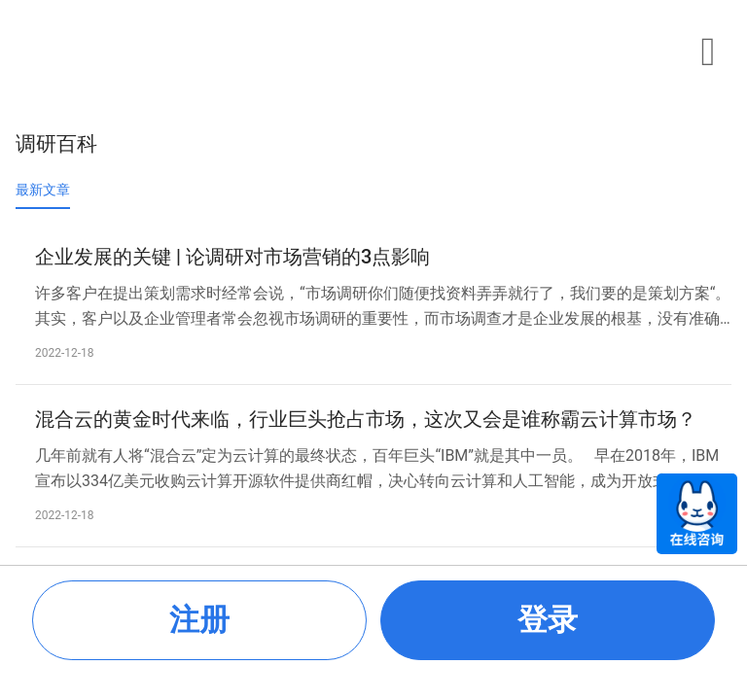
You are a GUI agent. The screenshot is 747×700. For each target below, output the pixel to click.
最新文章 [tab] (43, 190)
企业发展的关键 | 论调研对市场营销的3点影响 (232, 257)
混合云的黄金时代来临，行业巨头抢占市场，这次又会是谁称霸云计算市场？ (366, 419)
